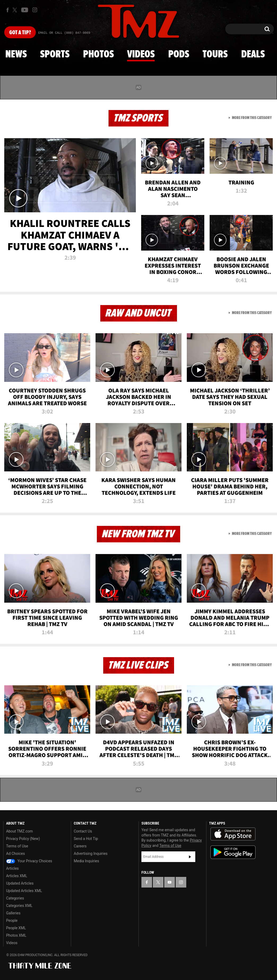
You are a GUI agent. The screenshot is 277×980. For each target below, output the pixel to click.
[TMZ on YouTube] (170, 882)
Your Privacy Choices (29, 861)
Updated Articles (20, 883)
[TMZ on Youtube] (25, 10)
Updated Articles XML (24, 891)
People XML (16, 928)
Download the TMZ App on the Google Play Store (233, 852)
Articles (12, 868)
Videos (141, 54)
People (12, 920)
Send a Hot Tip (86, 839)
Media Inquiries (86, 861)
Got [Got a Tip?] (20, 33)
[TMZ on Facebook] (8, 10)
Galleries (13, 913)
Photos (98, 54)
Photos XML (16, 935)
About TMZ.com (20, 831)
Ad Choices (16, 854)
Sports (55, 54)
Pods (179, 54)
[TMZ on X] (16, 10)
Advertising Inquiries (91, 854)
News (16, 54)
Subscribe (190, 857)
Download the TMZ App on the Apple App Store (233, 834)
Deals (253, 54)
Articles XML (17, 876)
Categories (15, 898)
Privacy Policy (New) (23, 839)
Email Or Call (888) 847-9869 (64, 33)
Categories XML (19, 906)
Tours (215, 54)
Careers (80, 846)
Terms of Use (17, 846)
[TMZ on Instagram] (35, 10)
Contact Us (83, 831)
